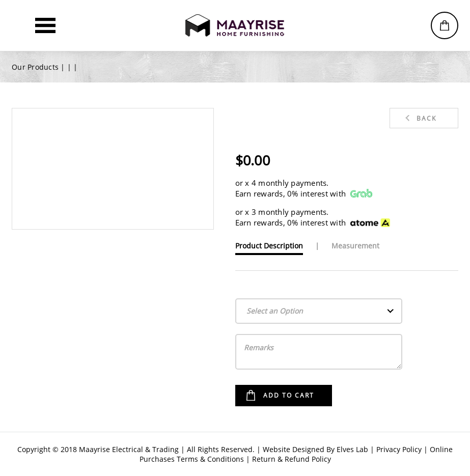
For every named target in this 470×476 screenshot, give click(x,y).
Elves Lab (352, 449)
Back (426, 118)
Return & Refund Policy (292, 459)
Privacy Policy (399, 449)
